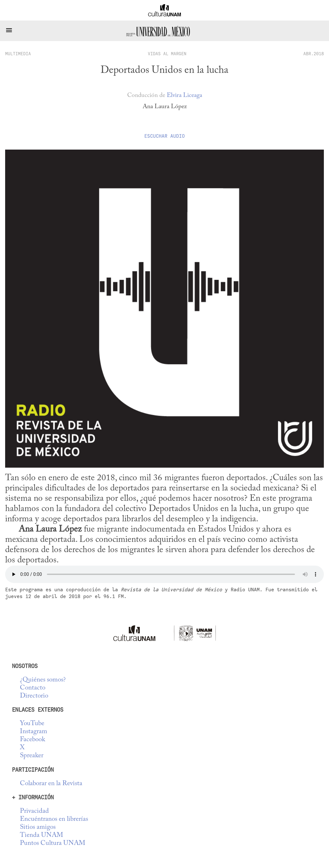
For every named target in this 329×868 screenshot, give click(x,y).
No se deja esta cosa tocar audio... (164, 574)
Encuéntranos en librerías (54, 819)
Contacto (33, 688)
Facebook (32, 740)
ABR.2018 (314, 54)
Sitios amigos (38, 827)
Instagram (34, 732)
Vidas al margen (167, 54)
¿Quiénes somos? (43, 680)
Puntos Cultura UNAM (53, 843)
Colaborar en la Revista (51, 784)
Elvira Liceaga (184, 95)
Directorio (34, 696)
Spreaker (32, 756)
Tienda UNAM (41, 835)
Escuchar (164, 136)
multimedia (18, 54)
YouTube (32, 724)
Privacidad (34, 811)
